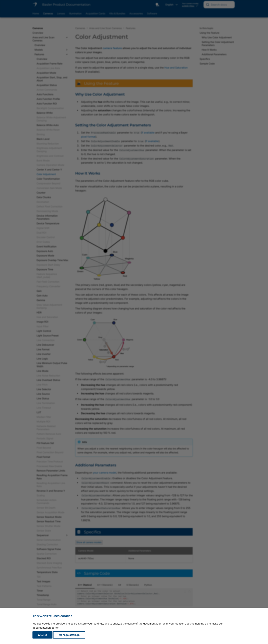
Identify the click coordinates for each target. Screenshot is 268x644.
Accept (42, 635)
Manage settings (69, 635)
